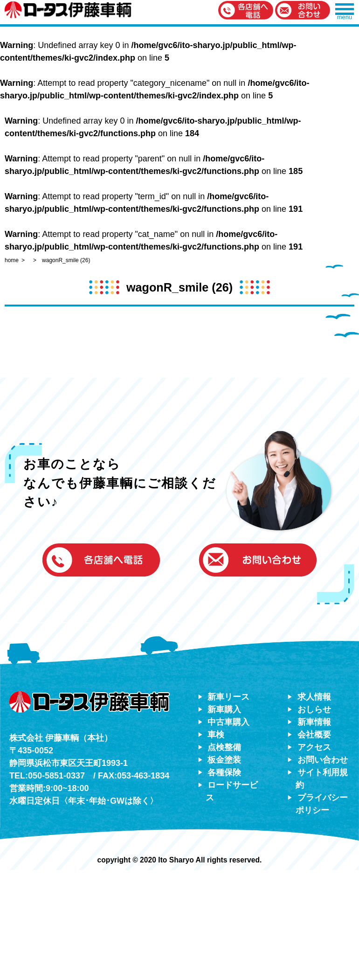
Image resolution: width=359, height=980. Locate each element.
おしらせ (314, 709)
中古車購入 (228, 722)
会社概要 (314, 735)
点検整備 (224, 747)
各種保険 (224, 772)
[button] (246, 11)
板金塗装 (224, 760)
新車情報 (314, 722)
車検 (216, 735)
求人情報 (314, 697)
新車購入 (224, 709)
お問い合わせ (323, 760)
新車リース (228, 697)
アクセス (314, 747)
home (12, 260)
